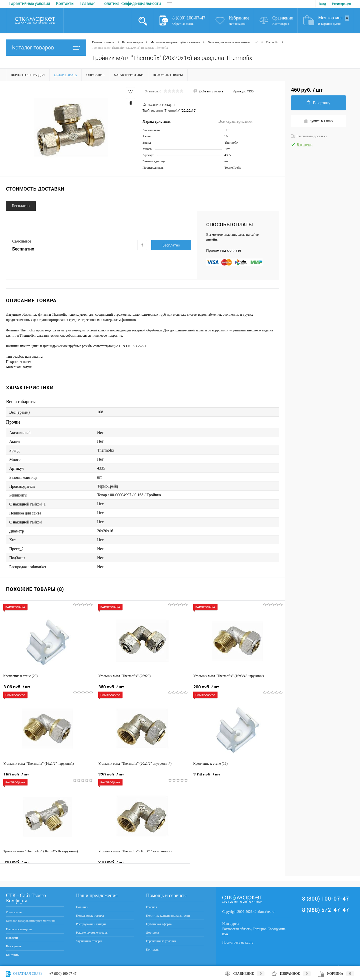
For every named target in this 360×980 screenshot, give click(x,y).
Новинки (82, 907)
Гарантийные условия (161, 941)
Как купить (14, 946)
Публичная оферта (113, 4)
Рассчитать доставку (309, 136)
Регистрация (341, 4)
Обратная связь (183, 24)
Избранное (239, 18)
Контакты (13, 955)
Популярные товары (90, 915)
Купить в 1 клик (318, 121)
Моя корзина (334, 18)
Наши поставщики (19, 929)
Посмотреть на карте (238, 942)
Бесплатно (21, 206)
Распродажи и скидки (91, 924)
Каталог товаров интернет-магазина (31, 921)
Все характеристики (235, 121)
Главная (17, 4)
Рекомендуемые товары (92, 932)
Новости (12, 938)
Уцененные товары (89, 941)
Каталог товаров (46, 48)
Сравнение (282, 18)
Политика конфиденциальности (60, 4)
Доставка (146, 4)
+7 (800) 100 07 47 (63, 974)
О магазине (14, 912)
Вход (322, 4)
